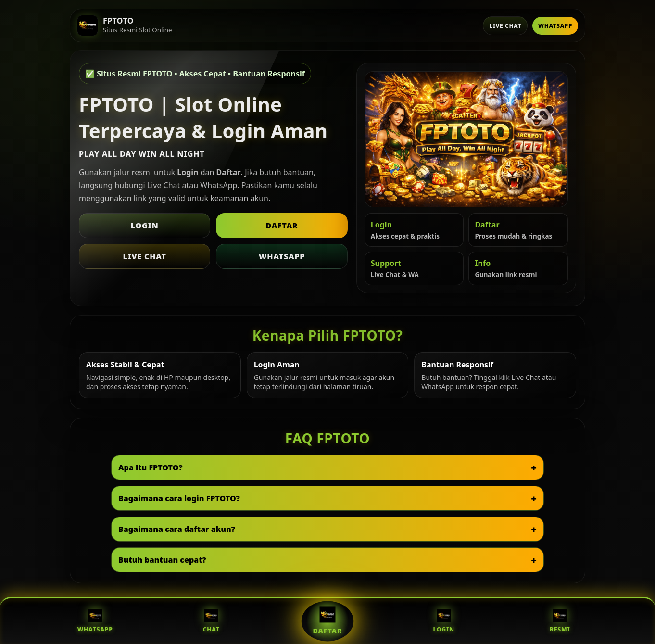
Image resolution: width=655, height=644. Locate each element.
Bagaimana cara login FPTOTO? (179, 498)
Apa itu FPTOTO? (151, 467)
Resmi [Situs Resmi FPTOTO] (560, 621)
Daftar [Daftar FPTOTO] (327, 621)
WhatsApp (555, 26)
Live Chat (505, 26)
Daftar (282, 226)
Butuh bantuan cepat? (162, 560)
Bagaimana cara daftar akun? (177, 529)
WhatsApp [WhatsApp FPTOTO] (95, 621)
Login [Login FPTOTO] (443, 621)
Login (145, 226)
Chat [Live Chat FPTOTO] (211, 621)
